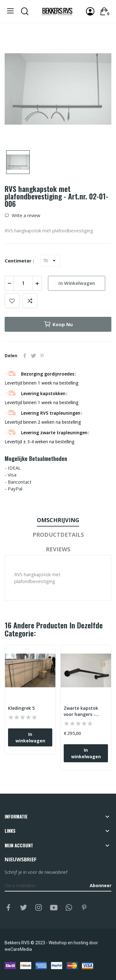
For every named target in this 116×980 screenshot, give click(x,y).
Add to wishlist (12, 301)
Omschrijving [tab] (58, 520)
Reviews (58, 549)
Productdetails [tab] (58, 535)
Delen (25, 356)
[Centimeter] (50, 261)
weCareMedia (18, 949)
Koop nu (58, 324)
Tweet (33, 356)
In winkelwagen (77, 283)
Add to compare (30, 301)
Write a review (25, 216)
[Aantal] (23, 283)
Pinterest (42, 356)
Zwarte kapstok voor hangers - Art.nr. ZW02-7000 (83, 711)
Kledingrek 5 (21, 708)
